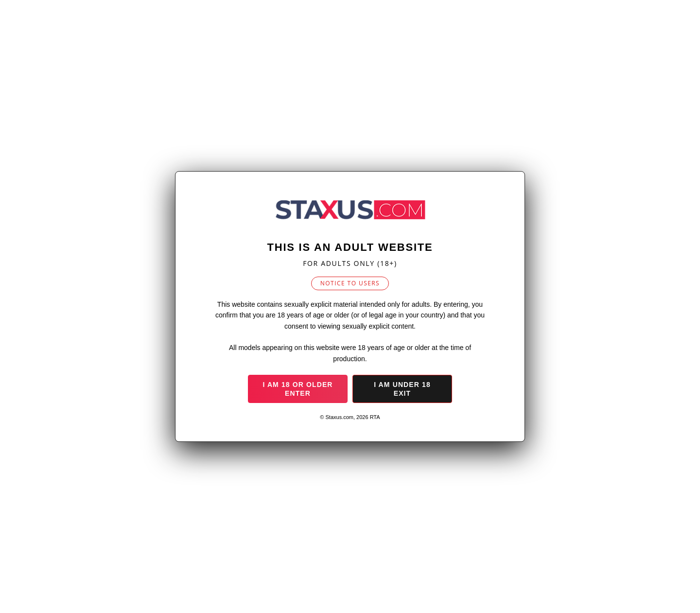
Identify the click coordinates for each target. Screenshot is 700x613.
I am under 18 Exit (402, 389)
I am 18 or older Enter (297, 389)
